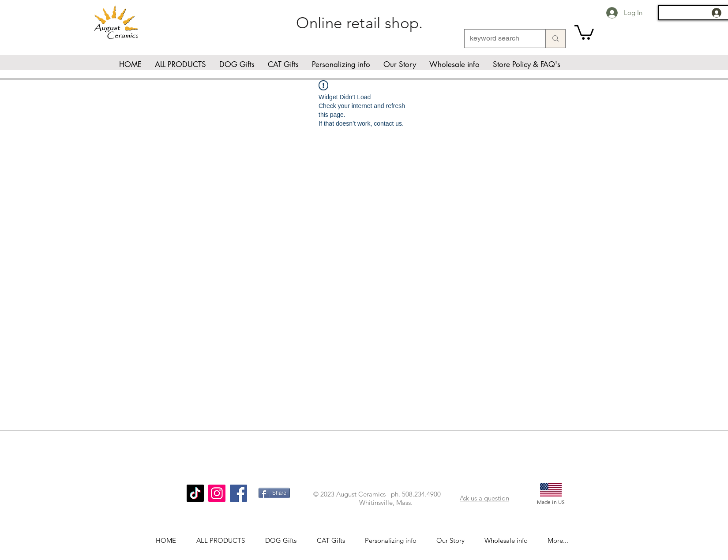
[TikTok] (195, 493)
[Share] (274, 493)
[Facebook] (238, 493)
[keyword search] (498, 39)
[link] (584, 32)
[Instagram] (217, 493)
